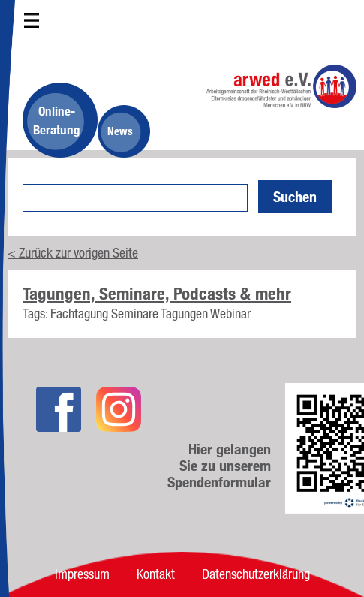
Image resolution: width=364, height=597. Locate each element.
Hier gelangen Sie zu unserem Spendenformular (219, 466)
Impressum (82, 574)
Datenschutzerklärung (256, 574)
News (120, 131)
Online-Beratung (57, 120)
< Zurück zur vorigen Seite (73, 252)
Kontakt (156, 574)
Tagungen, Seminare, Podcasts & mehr (157, 294)
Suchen (295, 197)
